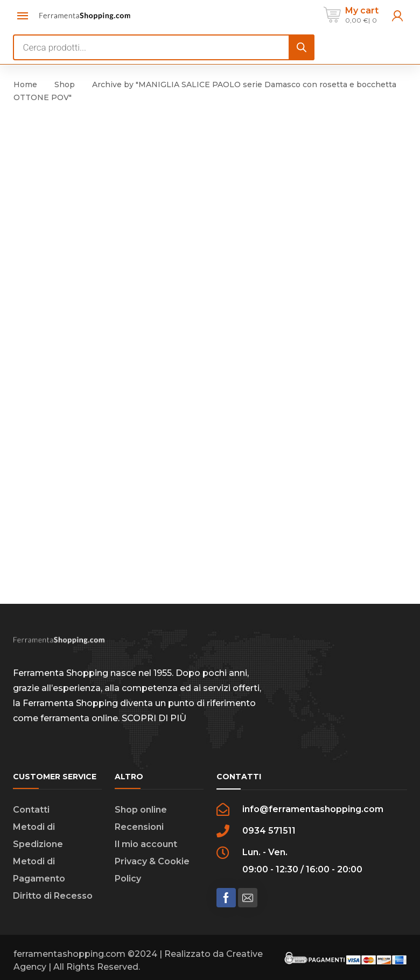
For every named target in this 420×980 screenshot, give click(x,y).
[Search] (302, 47)
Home (25, 84)
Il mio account (146, 844)
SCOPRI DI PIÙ (154, 718)
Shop (65, 84)
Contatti (31, 810)
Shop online (141, 810)
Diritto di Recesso (53, 896)
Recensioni (139, 827)
